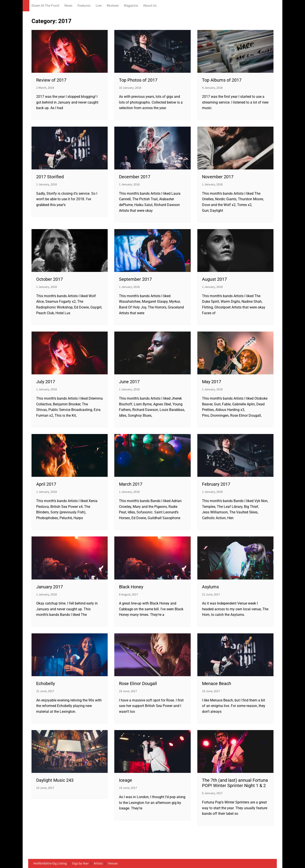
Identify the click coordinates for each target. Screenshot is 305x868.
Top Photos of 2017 (138, 80)
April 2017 (46, 484)
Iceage (126, 780)
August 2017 (214, 279)
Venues (113, 864)
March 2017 (131, 484)
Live (99, 6)
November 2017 (218, 177)
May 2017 (212, 382)
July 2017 (46, 382)
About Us (150, 6)
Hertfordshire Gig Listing (50, 864)
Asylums (210, 587)
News (68, 6)
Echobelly (46, 683)
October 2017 (50, 279)
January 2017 (50, 587)
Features (84, 6)
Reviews (113, 6)
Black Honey (131, 587)
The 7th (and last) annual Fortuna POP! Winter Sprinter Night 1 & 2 (235, 783)
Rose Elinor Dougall (138, 683)
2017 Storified (50, 177)
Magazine (131, 6)
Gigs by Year (80, 864)
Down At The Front (45, 6)
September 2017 (135, 279)
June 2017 (129, 382)
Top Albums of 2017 (222, 80)
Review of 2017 (51, 80)
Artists (98, 864)
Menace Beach (217, 683)
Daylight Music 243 (55, 780)
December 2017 (135, 177)
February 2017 (216, 484)
